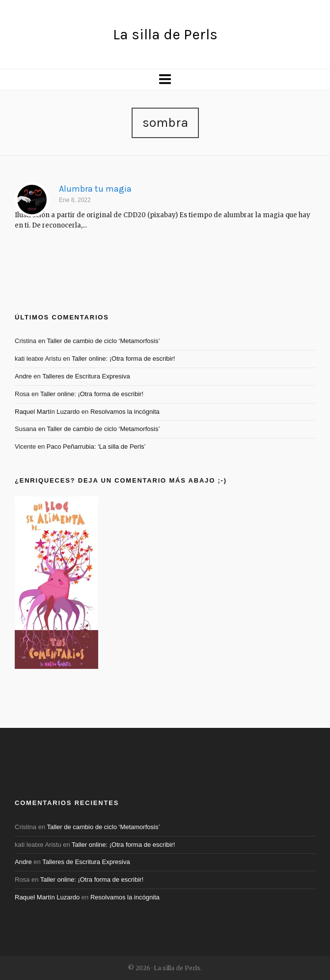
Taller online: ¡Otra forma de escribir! (123, 359)
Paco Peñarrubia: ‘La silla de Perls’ (96, 447)
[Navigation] (165, 80)
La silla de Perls (165, 34)
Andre (23, 376)
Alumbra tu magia (95, 189)
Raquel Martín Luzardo (47, 412)
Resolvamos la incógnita (125, 412)
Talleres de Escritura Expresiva (86, 376)
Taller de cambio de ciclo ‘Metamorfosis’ (104, 341)
